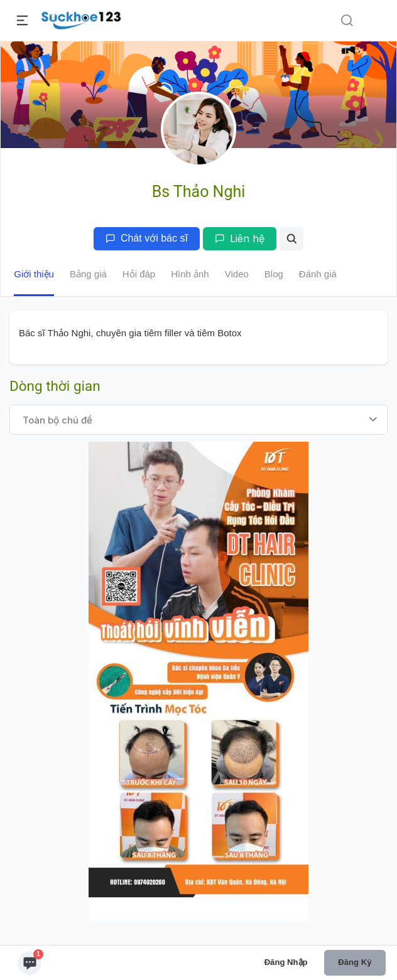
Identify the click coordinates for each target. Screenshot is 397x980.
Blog (274, 274)
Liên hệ (240, 238)
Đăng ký (355, 962)
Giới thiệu (34, 274)
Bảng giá (88, 274)
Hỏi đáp (139, 274)
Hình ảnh (190, 274)
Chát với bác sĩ (147, 238)
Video (237, 274)
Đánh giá (318, 274)
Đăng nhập (286, 962)
